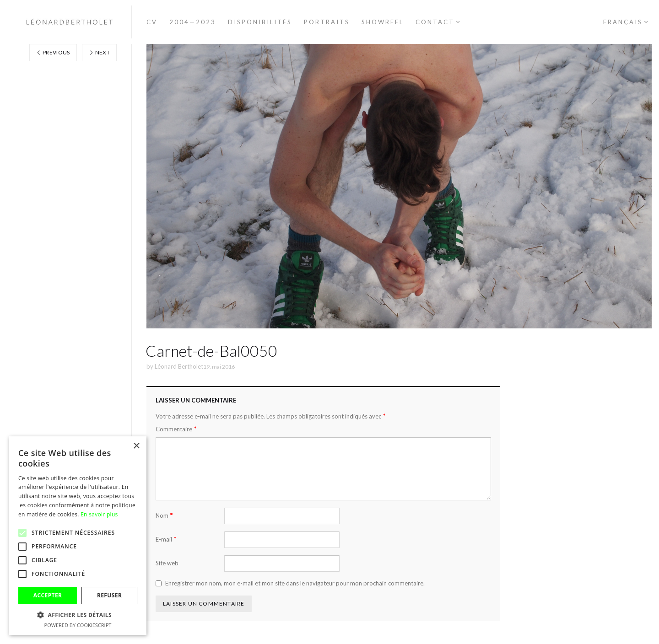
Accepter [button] (48, 595)
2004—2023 (193, 22)
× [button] (136, 446)
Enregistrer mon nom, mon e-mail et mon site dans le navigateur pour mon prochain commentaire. (295, 583)
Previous (53, 52)
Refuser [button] (109, 595)
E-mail (166, 539)
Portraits (327, 22)
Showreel (383, 22)
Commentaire (176, 429)
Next (99, 52)
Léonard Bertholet (179, 366)
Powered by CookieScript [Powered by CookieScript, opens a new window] (78, 625)
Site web (167, 563)
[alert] (78, 536)
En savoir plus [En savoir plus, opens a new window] (99, 514)
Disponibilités (260, 22)
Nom (164, 515)
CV (152, 22)
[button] (78, 615)
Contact (435, 22)
